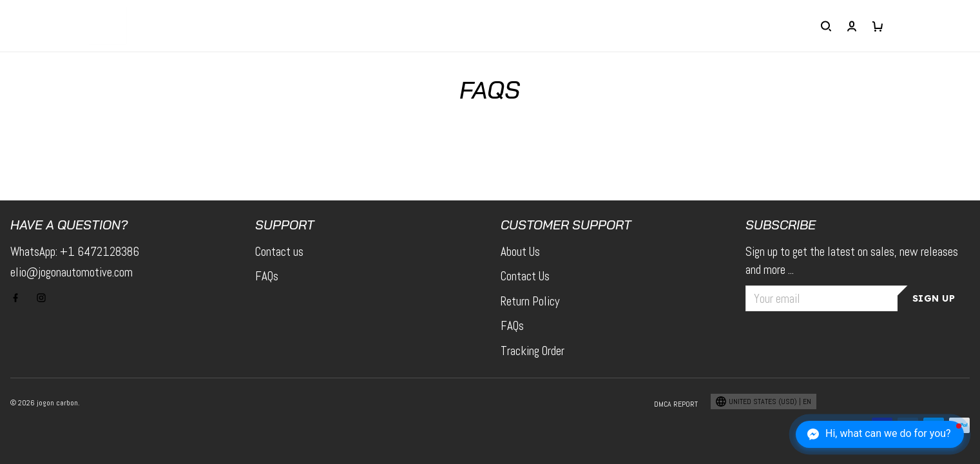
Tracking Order (533, 351)
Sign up (934, 298)
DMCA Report (676, 404)
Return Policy (530, 301)
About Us (520, 252)
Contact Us (525, 276)
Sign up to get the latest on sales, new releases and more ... (852, 261)
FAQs (267, 276)
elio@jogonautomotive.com (72, 272)
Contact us (279, 252)
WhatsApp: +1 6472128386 (75, 252)
